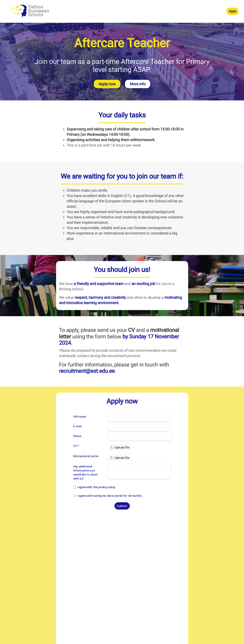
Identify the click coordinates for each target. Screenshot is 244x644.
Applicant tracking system (115, 641)
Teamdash (136, 641)
